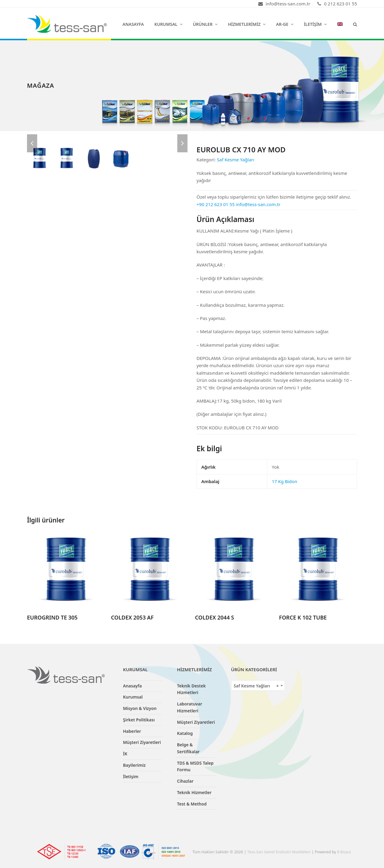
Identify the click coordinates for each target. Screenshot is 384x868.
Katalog (185, 733)
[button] (355, 24)
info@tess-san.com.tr (258, 204)
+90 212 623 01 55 (216, 204)
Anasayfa (132, 686)
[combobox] (258, 685)
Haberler (132, 731)
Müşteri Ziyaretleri (142, 742)
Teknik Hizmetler (194, 792)
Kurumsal (133, 697)
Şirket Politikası (139, 720)
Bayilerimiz (134, 765)
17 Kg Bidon (285, 481)
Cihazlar (185, 781)
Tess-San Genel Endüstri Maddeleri (279, 852)
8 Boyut (344, 852)
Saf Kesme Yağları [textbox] (256, 686)
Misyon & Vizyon (140, 708)
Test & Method (192, 804)
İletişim (131, 777)
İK (125, 754)
